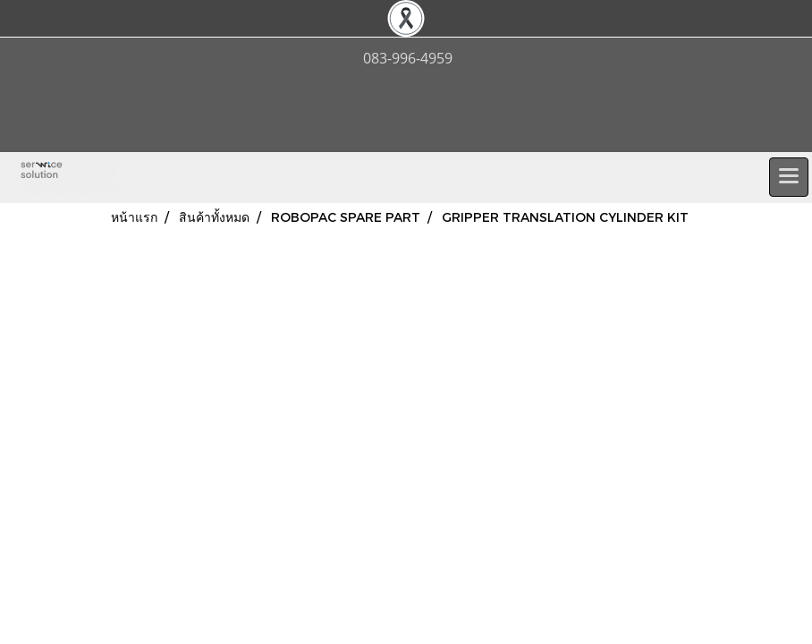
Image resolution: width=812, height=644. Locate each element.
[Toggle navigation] (789, 177)
